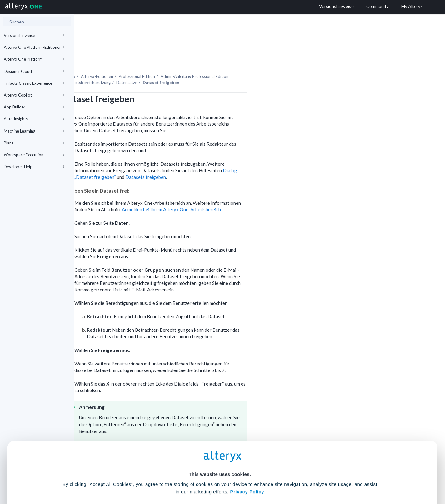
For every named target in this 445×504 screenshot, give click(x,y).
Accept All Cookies (175, 476)
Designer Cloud (34, 71)
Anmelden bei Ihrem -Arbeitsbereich (245, 192)
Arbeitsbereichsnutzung (163, 65)
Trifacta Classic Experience (34, 83)
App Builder (34, 107)
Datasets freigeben (220, 160)
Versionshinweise (34, 35)
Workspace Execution (34, 155)
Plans (34, 143)
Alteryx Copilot (34, 95)
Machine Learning (34, 131)
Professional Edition (211, 59)
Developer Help (34, 167)
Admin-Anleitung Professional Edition (269, 59)
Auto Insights (34, 119)
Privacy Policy (247, 441)
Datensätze (201, 65)
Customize (270, 476)
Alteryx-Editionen (171, 59)
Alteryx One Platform (34, 59)
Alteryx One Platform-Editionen (34, 47)
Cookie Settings (220, 458)
